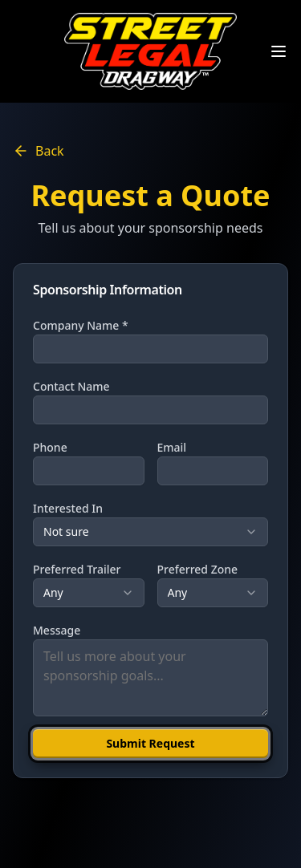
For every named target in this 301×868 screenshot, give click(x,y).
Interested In (68, 508)
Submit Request (150, 743)
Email (172, 447)
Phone (50, 447)
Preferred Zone (198, 569)
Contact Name (71, 386)
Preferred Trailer (77, 569)
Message (57, 630)
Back (39, 151)
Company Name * (81, 325)
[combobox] (150, 532)
